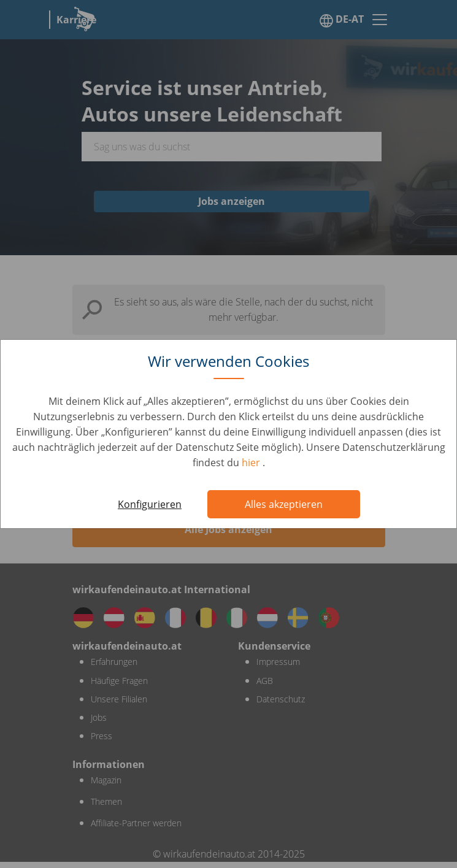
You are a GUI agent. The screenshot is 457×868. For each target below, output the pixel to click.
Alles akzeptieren (284, 504)
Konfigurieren (150, 504)
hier (252, 463)
